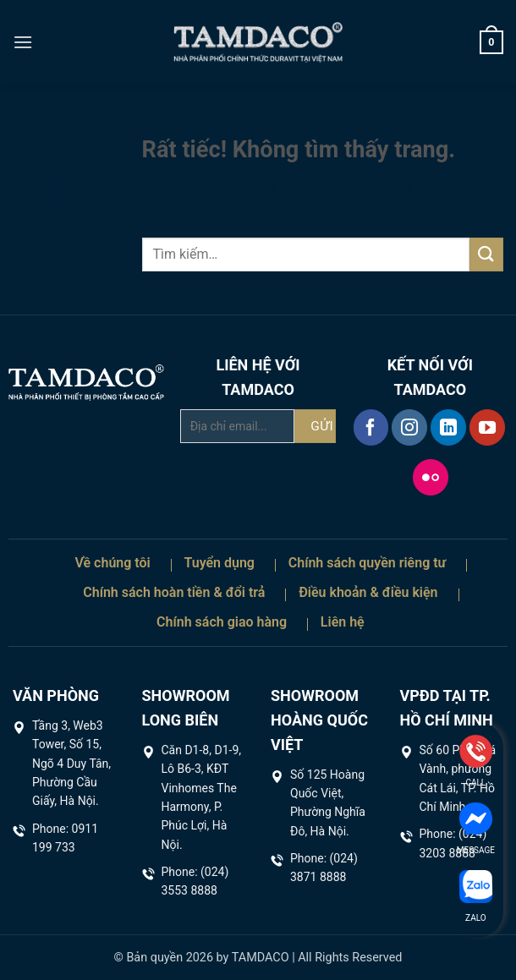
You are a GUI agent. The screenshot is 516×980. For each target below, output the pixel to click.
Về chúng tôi (112, 563)
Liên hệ (343, 622)
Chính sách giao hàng (222, 622)
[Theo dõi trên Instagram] (409, 427)
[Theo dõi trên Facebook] (371, 427)
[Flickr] (431, 477)
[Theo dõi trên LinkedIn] (448, 427)
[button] (23, 42)
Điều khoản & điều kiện (368, 592)
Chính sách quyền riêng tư (368, 563)
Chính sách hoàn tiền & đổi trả (174, 592)
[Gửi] (486, 254)
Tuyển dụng (219, 563)
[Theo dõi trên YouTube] (487, 427)
